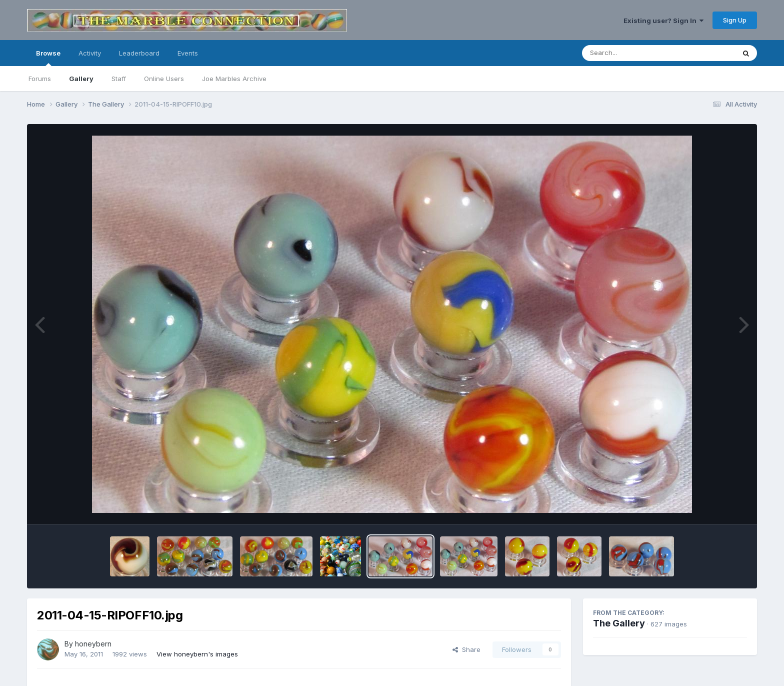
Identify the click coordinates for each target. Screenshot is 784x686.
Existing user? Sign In (663, 21)
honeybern (93, 644)
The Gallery (619, 623)
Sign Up (735, 20)
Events (188, 53)
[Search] (631, 53)
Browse (48, 58)
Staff (119, 79)
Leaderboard (139, 53)
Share (466, 649)
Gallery (81, 79)
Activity (90, 53)
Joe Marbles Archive (234, 79)
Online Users (164, 79)
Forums (40, 79)
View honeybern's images (197, 654)
